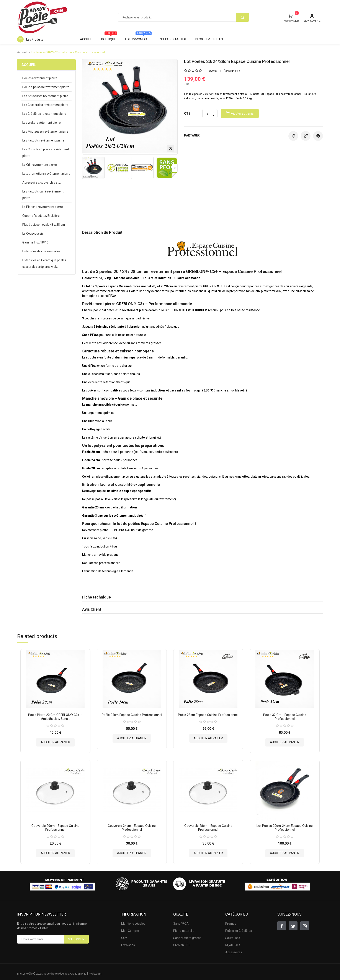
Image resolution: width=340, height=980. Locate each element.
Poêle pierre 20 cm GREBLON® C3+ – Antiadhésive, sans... (55, 715)
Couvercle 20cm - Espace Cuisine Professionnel (55, 824)
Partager (293, 136)
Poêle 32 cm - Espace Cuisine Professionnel (285, 715)
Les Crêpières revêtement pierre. (45, 114)
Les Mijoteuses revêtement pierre (45, 132)
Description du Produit (102, 232)
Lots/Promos (138, 38)
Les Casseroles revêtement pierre (45, 105)
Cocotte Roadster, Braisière (41, 216)
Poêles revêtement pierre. (40, 78)
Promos (231, 920)
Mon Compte (130, 927)
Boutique (109, 38)
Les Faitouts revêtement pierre (43, 140)
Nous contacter (173, 39)
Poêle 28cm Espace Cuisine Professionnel (208, 713)
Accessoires (234, 949)
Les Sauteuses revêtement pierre (45, 96)
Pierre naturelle (184, 927)
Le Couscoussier (34, 233)
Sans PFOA (181, 920)
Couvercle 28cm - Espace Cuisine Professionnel (208, 824)
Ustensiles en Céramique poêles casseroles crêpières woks (44, 263)
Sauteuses (233, 934)
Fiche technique (96, 597)
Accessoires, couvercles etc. (42, 183)
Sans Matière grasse (187, 934)
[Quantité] (207, 114)
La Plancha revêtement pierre (43, 207)
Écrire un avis (232, 71)
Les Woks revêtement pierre (42, 123)
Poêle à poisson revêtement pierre (46, 87)
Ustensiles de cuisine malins (41, 251)
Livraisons (128, 941)
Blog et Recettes (209, 39)
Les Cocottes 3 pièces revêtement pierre (46, 153)
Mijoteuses (233, 941)
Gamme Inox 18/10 (35, 242)
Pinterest (318, 136)
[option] (93, 168)
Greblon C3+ (182, 941)
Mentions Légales (133, 920)
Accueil (86, 39)
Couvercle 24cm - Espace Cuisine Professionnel (132, 824)
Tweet (306, 136)
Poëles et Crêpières (239, 927)
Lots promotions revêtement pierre (46, 174)
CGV (124, 934)
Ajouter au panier (55, 740)
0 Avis (213, 71)
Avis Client (92, 609)
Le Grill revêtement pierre (40, 165)
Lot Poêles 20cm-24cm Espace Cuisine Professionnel (285, 824)
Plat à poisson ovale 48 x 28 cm (44, 225)
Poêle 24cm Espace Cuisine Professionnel (132, 713)
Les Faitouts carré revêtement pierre (43, 195)
